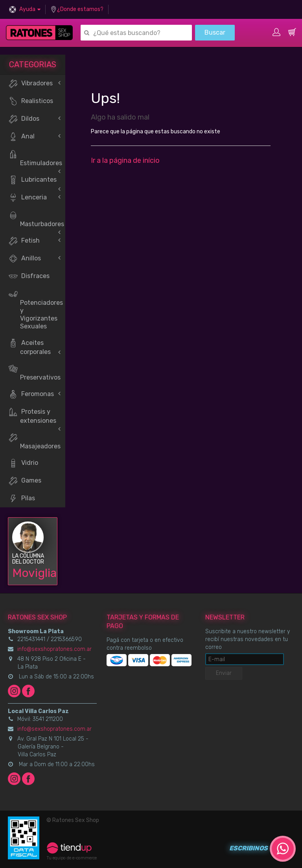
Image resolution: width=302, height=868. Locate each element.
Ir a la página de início (125, 160)
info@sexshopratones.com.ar (54, 649)
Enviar (224, 673)
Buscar (215, 32)
